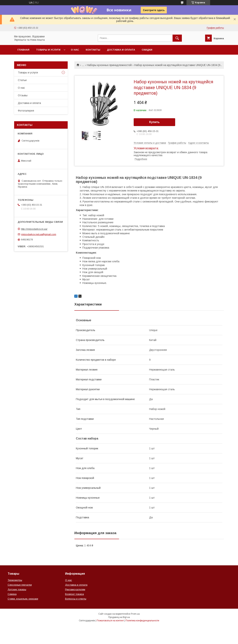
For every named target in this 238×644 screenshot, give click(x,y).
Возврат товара (74, 594)
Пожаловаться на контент (110, 621)
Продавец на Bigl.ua (119, 617)
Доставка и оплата (121, 50)
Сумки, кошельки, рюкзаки (23, 599)
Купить (155, 122)
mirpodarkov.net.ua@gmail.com (39, 234)
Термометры (15, 580)
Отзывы (23, 95)
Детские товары (17, 589)
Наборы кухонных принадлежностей (109, 65)
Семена (12, 594)
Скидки (147, 50)
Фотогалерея (26, 111)
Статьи (22, 80)
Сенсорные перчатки (20, 585)
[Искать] (177, 38)
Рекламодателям (75, 589)
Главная (23, 50)
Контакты (93, 50)
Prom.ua (135, 614)
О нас (75, 50)
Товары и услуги (48, 50)
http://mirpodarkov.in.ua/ (34, 229)
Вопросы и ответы (76, 599)
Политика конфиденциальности (142, 621)
